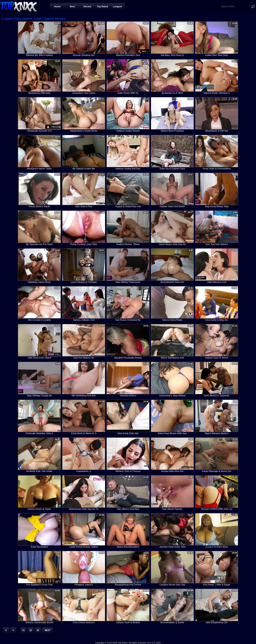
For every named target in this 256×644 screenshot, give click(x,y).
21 (23, 630)
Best (72, 6)
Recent (87, 6)
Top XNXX (18, 6)
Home (57, 6)
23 (38, 630)
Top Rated (102, 6)
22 (31, 630)
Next (48, 630)
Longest (117, 6)
